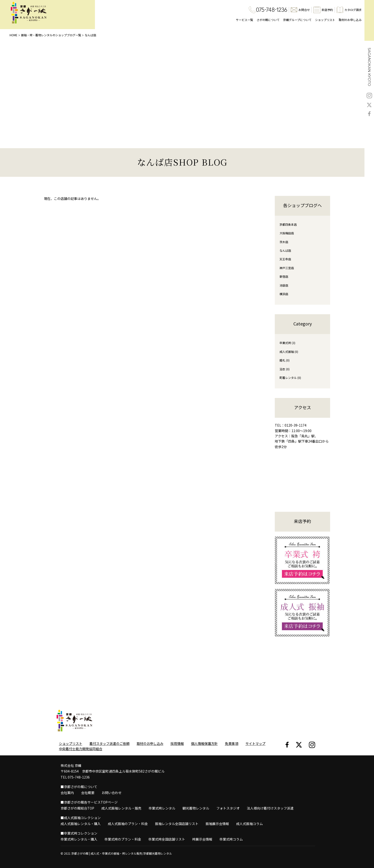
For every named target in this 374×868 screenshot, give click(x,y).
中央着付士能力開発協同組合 (81, 749)
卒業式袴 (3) (287, 343)
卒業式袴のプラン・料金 (123, 839)
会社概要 (88, 793)
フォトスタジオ (228, 808)
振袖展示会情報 (217, 824)
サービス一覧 (244, 20)
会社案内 (67, 793)
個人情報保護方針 (204, 743)
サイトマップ (255, 743)
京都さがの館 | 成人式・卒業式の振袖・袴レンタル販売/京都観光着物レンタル (122, 853)
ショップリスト (325, 20)
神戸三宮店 (287, 268)
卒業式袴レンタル (162, 808)
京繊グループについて (297, 20)
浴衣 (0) (285, 369)
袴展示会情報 (202, 839)
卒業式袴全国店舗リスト (167, 839)
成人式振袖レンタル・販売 (121, 808)
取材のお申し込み (350, 20)
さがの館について (268, 20)
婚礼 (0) (285, 360)
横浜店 (284, 294)
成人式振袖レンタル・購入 (81, 824)
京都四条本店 (288, 224)
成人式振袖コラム (249, 824)
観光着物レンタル (196, 808)
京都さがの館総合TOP (77, 808)
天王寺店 (285, 259)
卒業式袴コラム (231, 839)
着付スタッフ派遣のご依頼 (109, 743)
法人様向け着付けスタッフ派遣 (270, 808)
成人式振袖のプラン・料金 (128, 824)
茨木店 (284, 242)
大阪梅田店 (287, 233)
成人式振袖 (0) (289, 352)
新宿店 (284, 276)
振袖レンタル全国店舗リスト (177, 824)
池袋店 (284, 285)
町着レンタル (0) (290, 378)
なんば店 (285, 250)
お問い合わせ (112, 793)
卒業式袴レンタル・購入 (79, 839)
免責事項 (232, 743)
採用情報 (177, 743)
